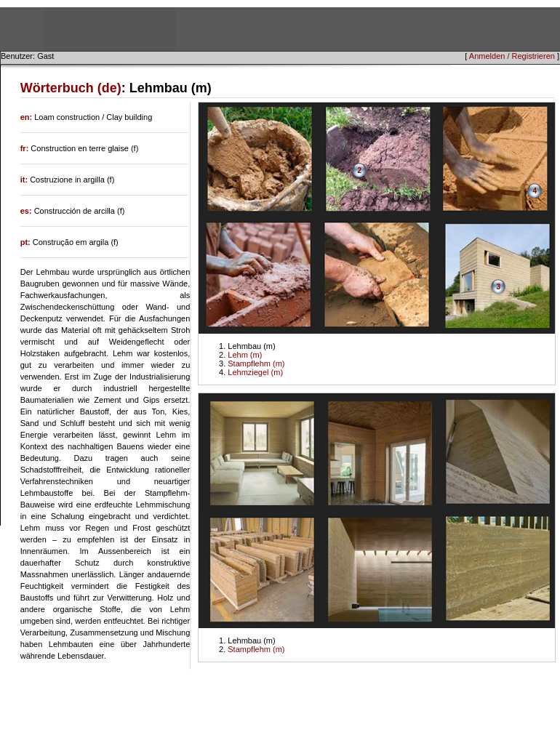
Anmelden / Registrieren (512, 56)
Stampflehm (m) (256, 364)
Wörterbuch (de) (71, 88)
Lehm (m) (245, 355)
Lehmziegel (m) (255, 372)
